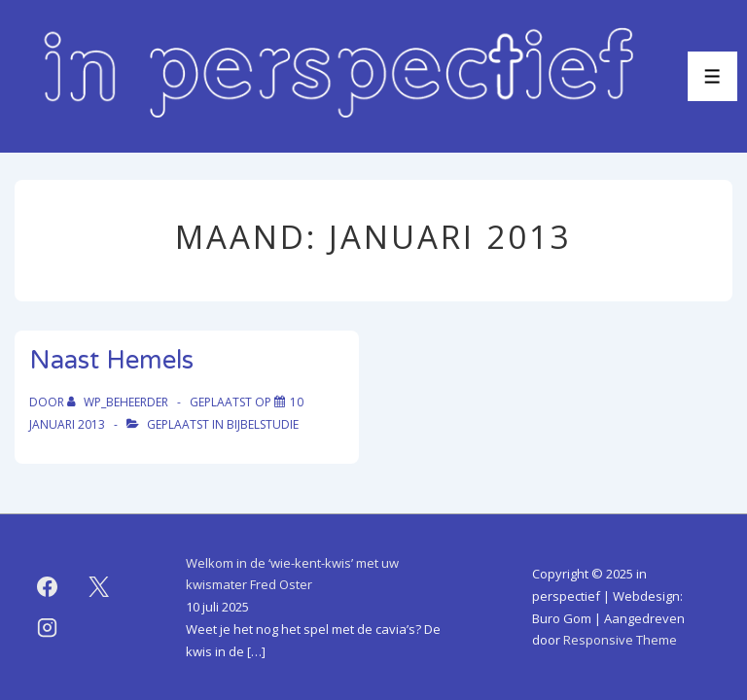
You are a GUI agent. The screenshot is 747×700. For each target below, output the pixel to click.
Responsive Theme (620, 640)
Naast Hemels (111, 360)
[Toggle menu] (712, 76)
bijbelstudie (263, 424)
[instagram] (48, 628)
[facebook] (48, 587)
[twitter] (99, 587)
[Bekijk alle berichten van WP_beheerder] (119, 402)
